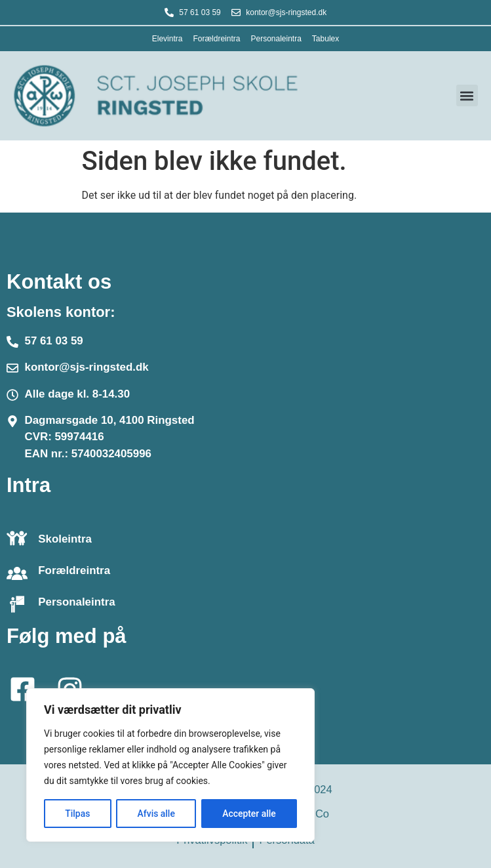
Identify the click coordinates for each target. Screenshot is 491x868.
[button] (467, 95)
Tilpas (77, 814)
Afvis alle (156, 814)
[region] (170, 765)
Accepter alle (249, 814)
